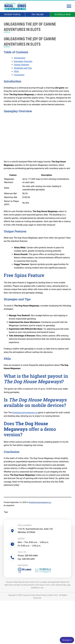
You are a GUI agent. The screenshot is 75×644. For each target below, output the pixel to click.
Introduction (20, 58)
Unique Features (22, 65)
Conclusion (19, 75)
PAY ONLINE (38, 14)
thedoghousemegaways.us (25, 413)
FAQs (16, 71)
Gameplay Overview (23, 61)
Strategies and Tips (23, 68)
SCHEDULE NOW (63, 14)
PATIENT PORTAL (12, 14)
